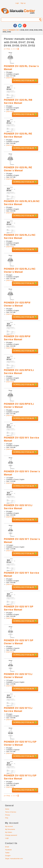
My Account (9, 826)
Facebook (8, 850)
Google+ (8, 856)
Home (5, 30)
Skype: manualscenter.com (14, 859)
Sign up (23, 3)
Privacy (8, 815)
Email (7, 847)
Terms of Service (11, 812)
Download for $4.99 (25, 81)
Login (17, 3)
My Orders (9, 832)
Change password (11, 835)
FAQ (7, 818)
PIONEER (12, 30)
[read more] (10, 78)
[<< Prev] (7, 49)
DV (18, 30)
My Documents (10, 829)
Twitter (7, 853)
